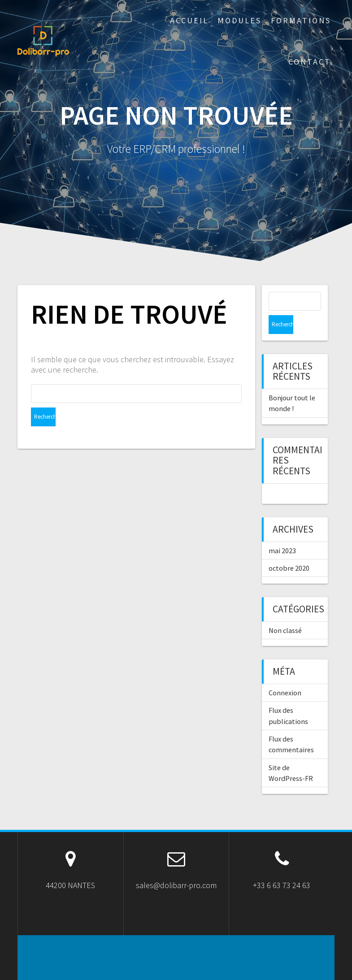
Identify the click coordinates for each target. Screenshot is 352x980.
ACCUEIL (189, 20)
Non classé (285, 611)
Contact (310, 62)
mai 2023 (282, 532)
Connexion (285, 674)
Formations (301, 20)
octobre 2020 (289, 549)
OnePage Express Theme (256, 966)
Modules (239, 20)
